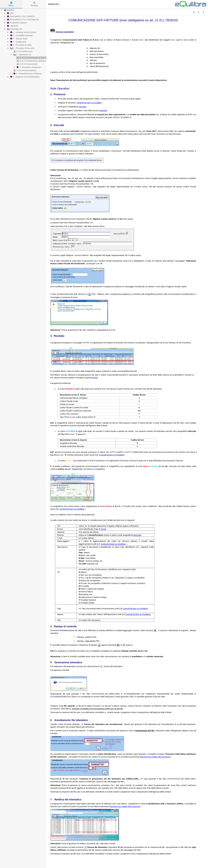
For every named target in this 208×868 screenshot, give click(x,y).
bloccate (83, 107)
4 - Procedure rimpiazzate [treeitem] (28, 67)
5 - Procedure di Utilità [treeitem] (21, 45)
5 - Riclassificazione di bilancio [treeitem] (27, 74)
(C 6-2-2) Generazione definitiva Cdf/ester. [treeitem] (35, 61)
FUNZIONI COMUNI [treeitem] (17, 23)
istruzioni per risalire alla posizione (155, 757)
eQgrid (95, 378)
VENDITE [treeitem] (12, 26)
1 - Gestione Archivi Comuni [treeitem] (23, 32)
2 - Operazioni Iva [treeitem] (22, 55)
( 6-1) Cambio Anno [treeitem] (23, 51)
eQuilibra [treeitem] (9, 10)
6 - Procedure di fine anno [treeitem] (22, 48)
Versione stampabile (65, 32)
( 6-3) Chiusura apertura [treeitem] (24, 70)
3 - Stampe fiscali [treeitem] (19, 39)
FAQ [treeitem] (10, 13)
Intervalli (103, 111)
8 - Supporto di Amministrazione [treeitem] (25, 77)
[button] (194, 12)
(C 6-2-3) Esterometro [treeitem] (27, 64)
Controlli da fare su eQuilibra (89, 103)
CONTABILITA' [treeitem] (14, 29)
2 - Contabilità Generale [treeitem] (21, 35)
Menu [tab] (11, 4)
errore (104, 529)
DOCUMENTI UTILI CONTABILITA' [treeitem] (23, 20)
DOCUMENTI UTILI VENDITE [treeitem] (21, 16)
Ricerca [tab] (34, 4)
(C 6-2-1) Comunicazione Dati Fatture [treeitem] (33, 58)
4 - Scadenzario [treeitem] (18, 42)
